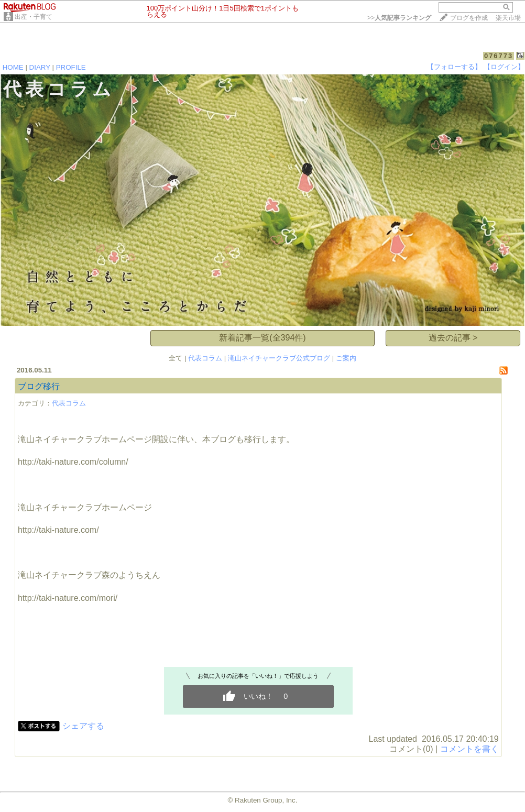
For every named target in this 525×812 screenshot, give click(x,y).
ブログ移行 (39, 386)
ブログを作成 (469, 18)
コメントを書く (469, 749)
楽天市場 (508, 18)
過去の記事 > (453, 338)
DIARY (40, 67)
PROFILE (71, 67)
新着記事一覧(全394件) (262, 338)
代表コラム (205, 358)
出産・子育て (34, 17)
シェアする (83, 726)
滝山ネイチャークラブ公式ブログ (279, 358)
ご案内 (346, 358)
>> (399, 18)
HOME (13, 67)
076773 (499, 56)
